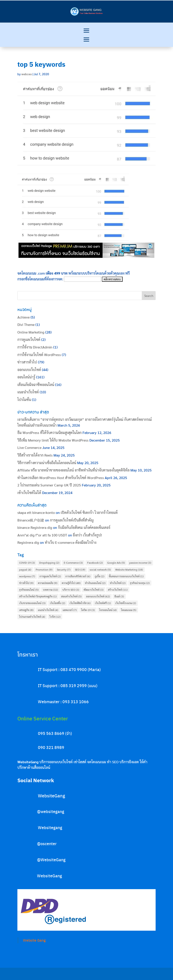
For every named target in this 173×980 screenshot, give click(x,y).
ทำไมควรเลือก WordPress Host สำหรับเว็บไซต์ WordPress (61, 478)
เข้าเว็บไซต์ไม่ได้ (29, 493)
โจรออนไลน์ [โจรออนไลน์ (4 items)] (108, 610)
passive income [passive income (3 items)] (140, 563)
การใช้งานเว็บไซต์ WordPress (39, 355)
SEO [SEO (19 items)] (80, 569)
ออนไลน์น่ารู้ (26, 377)
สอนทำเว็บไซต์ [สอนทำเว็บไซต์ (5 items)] (71, 596)
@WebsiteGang (51, 860)
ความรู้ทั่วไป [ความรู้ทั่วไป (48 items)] (71, 583)
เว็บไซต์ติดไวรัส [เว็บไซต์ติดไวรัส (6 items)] (80, 603)
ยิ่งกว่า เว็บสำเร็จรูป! (87, 535)
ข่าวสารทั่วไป (27, 362)
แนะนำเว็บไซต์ (28, 392)
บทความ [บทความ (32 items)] (50, 590)
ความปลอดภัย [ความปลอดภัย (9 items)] (48, 583)
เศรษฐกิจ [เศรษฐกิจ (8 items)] (26, 610)
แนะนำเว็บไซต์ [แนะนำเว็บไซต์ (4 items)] (48, 610)
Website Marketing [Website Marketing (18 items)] (129, 569)
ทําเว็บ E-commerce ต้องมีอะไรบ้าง (71, 542)
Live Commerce (29, 447)
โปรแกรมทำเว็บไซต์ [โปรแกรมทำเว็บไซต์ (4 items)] (32, 617)
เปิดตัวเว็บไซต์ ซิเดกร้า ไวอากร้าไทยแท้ (89, 512)
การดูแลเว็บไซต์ (29, 339)
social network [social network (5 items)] (100, 569)
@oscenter (47, 843)
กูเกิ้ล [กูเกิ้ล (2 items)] (100, 576)
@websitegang (51, 811)
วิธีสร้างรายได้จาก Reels (35, 455)
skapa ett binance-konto (36, 512)
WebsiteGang (51, 795)
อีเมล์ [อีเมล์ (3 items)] (119, 596)
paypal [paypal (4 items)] (25, 569)
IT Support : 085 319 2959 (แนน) (68, 685)
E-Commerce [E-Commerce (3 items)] (73, 563)
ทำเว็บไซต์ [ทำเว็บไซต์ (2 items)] (118, 583)
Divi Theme (26, 324)
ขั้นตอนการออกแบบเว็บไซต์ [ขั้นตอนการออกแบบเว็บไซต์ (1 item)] (126, 576)
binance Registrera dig (35, 527)
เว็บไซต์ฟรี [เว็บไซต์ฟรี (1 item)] (103, 603)
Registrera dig (28, 542)
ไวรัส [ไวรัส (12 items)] (55, 617)
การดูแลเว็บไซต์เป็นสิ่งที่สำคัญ (72, 520)
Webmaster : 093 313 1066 (63, 702)
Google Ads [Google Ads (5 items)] (116, 563)
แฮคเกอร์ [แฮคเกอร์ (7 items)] (70, 610)
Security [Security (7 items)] (64, 569)
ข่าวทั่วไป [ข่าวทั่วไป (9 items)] (26, 583)
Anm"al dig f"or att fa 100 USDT (42, 535)
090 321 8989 (51, 747)
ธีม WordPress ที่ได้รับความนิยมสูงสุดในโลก (49, 433)
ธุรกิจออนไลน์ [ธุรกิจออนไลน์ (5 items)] (29, 590)
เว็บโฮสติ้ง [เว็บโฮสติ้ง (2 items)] (58, 603)
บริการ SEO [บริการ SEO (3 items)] (71, 590)
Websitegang (50, 827)
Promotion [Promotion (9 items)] (44, 569)
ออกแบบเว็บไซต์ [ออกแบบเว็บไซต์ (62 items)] (98, 596)
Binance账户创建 (31, 520)
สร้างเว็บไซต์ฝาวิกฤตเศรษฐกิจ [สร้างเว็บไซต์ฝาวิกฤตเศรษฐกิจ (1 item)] (38, 596)
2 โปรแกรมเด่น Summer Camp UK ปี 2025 (49, 485)
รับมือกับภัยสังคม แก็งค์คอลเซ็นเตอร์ (84, 527)
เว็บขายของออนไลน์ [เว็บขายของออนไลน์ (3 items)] (32, 603)
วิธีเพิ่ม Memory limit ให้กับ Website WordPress (53, 440)
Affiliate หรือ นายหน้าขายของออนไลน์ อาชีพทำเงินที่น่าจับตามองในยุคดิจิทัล (73, 470)
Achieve (24, 317)
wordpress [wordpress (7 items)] (27, 576)
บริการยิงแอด (129, 762)
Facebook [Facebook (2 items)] (95, 563)
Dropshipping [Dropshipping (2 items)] (49, 563)
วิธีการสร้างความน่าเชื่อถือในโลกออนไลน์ (47, 463)
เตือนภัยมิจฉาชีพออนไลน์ (36, 385)
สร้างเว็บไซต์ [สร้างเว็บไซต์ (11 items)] (118, 590)
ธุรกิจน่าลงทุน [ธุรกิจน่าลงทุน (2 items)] (140, 583)
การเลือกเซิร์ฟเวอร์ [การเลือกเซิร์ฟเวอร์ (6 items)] (78, 576)
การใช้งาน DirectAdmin (35, 347)
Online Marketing (31, 332)
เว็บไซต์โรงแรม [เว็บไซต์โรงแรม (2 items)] (126, 603)
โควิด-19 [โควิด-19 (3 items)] (88, 610)
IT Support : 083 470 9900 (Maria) (69, 669)
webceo (27, 74)
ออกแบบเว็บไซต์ (29, 370)
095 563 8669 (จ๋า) (55, 733)
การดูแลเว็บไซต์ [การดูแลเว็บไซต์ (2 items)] (50, 576)
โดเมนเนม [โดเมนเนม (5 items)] (129, 610)
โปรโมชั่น (24, 399)
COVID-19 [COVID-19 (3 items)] (27, 563)
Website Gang (34, 940)
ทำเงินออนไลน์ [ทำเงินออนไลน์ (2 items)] (95, 583)
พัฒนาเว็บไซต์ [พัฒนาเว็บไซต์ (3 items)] (94, 590)
